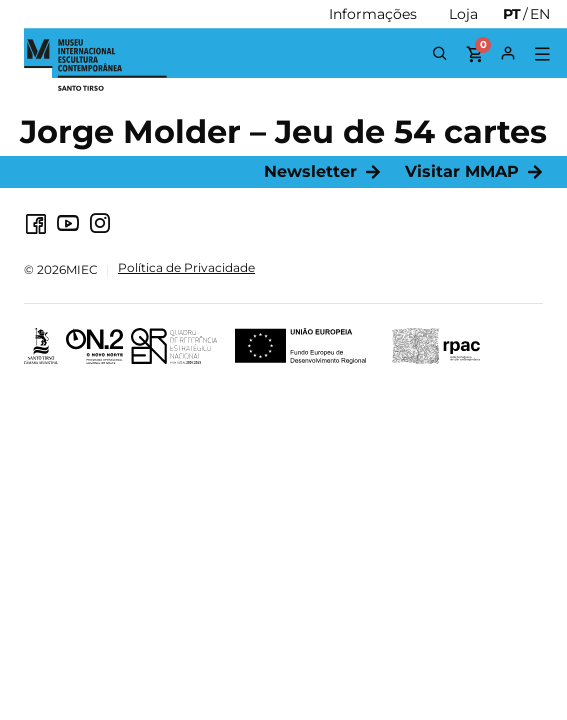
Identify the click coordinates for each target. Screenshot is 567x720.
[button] (541, 54)
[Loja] (463, 14)
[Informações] (373, 14)
